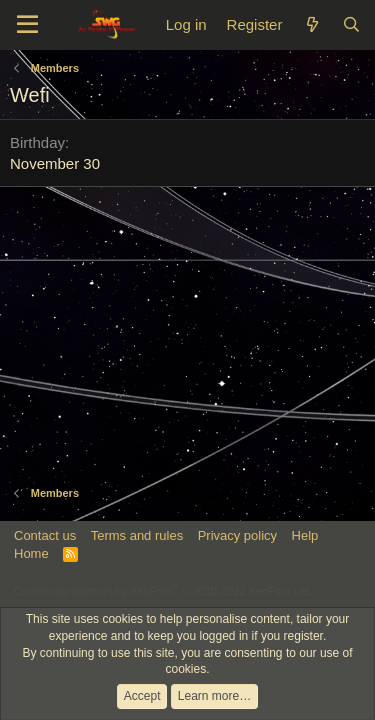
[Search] (351, 24)
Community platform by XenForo (163, 591)
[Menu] (27, 25)
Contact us (45, 535)
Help (305, 535)
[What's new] (311, 24)
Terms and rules (137, 535)
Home (31, 553)
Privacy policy (237, 535)
